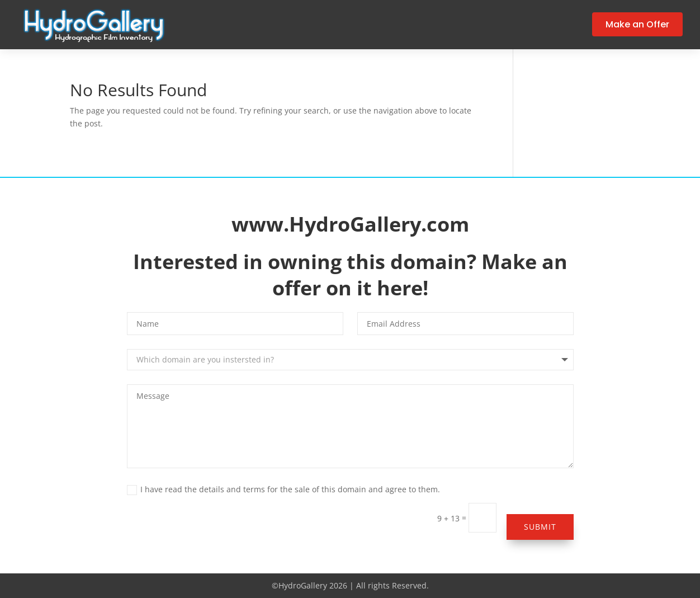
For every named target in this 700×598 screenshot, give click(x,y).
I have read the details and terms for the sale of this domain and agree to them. (283, 489)
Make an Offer (637, 24)
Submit (540, 527)
